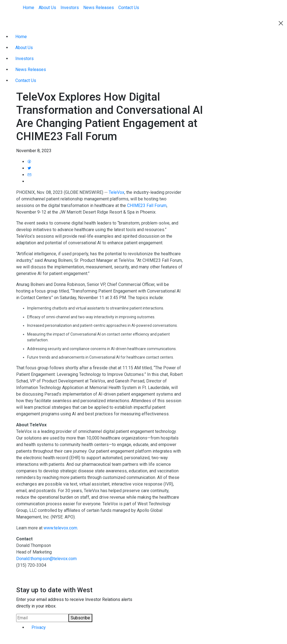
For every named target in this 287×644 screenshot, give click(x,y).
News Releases (99, 8)
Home (28, 8)
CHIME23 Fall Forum (147, 205)
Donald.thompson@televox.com (46, 559)
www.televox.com (60, 528)
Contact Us (129, 8)
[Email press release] (29, 175)
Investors (70, 8)
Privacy (39, 627)
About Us (47, 8)
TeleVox (117, 192)
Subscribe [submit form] (80, 618)
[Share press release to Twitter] (29, 168)
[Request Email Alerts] (42, 618)
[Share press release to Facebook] (29, 162)
